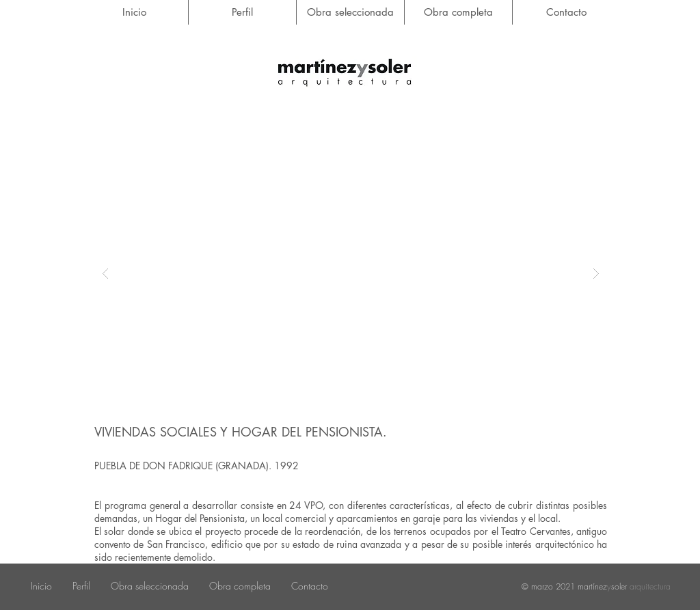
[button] (351, 273)
